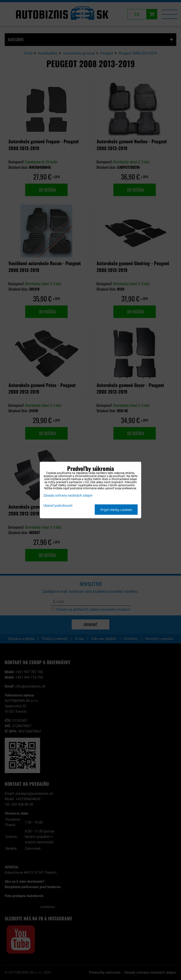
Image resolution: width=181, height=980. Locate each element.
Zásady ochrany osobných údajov (68, 496)
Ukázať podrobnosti (58, 506)
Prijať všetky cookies (116, 510)
